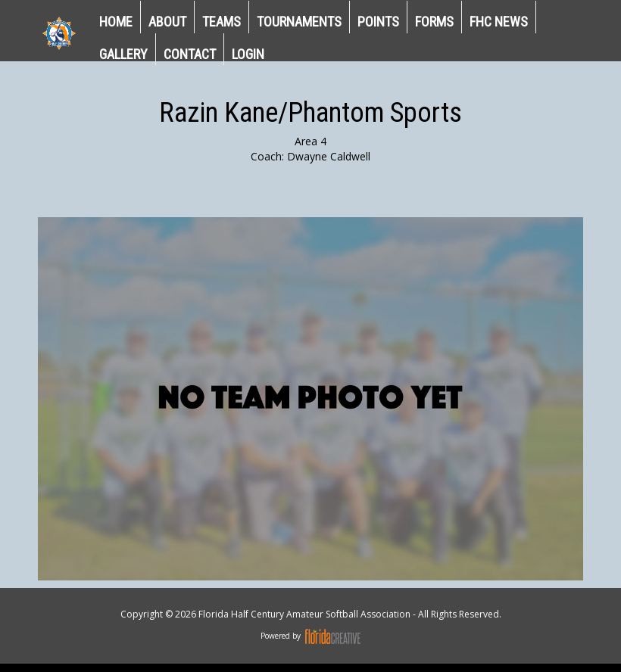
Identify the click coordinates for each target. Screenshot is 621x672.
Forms (434, 22)
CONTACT (190, 54)
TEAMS (222, 22)
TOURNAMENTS (299, 22)
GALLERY (123, 54)
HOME (116, 22)
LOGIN (248, 54)
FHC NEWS (499, 22)
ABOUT (167, 22)
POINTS (378, 22)
